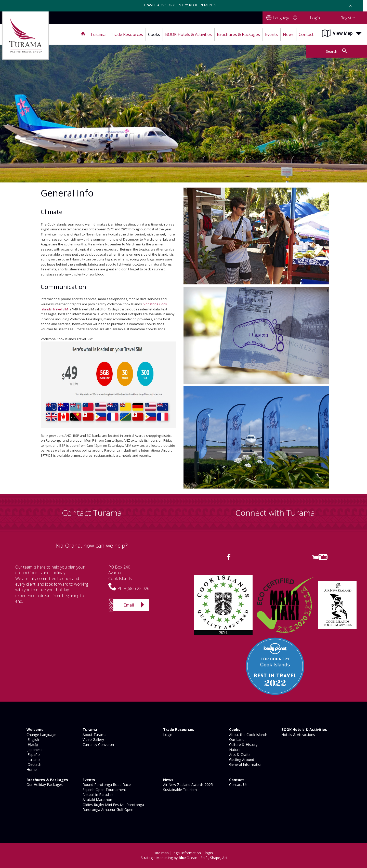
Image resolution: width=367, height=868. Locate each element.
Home (31, 770)
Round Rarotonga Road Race (106, 785)
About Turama (94, 735)
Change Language (41, 735)
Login (167, 735)
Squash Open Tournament (104, 790)
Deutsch (33, 764)
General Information (245, 764)
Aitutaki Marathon (97, 800)
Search (332, 51)
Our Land (236, 739)
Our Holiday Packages (44, 785)
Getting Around (241, 760)
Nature (234, 750)
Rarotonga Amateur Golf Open (107, 810)
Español (33, 754)
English (32, 739)
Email (129, 605)
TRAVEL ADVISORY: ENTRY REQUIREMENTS (180, 5)
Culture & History (243, 745)
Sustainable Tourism (179, 790)
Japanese (34, 750)
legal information (187, 853)
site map (162, 853)
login (209, 853)
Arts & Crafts (239, 754)
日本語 (32, 745)
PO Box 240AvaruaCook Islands (120, 573)
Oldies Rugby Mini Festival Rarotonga (113, 805)
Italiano (33, 760)
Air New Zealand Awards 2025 (187, 785)
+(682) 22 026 (137, 588)
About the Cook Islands (248, 735)
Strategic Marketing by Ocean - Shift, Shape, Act (184, 858)
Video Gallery (93, 739)
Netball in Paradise (97, 794)
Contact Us (238, 785)
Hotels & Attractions (298, 735)
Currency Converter (98, 745)
